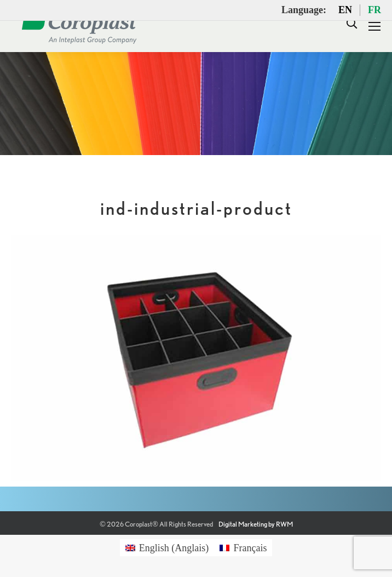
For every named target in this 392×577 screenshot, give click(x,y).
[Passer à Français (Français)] (243, 548)
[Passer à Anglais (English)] (167, 548)
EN (345, 10)
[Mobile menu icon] (374, 26)
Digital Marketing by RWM (256, 524)
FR (374, 10)
